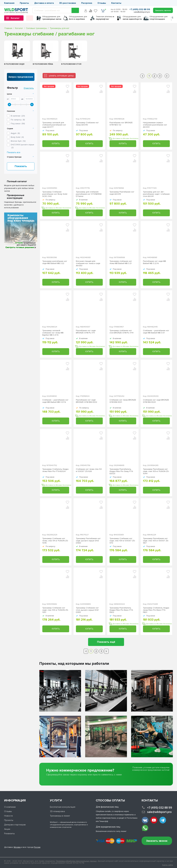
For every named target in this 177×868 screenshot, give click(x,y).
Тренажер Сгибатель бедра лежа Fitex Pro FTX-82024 (55, 470)
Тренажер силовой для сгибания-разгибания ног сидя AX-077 (54, 125)
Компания (9, 3)
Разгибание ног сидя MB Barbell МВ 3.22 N (154, 262)
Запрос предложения (21, 77)
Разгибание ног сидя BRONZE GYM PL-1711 (86, 332)
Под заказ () (18, 124)
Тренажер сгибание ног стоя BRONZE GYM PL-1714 (121, 332)
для (52, 18)
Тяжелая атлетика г (105, 18)
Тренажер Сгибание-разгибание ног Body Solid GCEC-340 (55, 194)
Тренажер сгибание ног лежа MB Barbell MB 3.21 (121, 262)
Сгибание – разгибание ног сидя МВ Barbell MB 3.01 (156, 332)
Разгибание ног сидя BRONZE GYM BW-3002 (86, 401)
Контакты (116, 3)
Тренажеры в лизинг (60, 816)
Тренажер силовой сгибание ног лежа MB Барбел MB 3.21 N (53, 333)
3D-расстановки (68, 3)
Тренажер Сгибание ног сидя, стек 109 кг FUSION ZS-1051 (55, 610)
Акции (7, 829)
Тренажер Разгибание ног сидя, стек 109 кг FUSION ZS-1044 (156, 471)
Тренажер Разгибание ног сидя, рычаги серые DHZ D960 (88, 541)
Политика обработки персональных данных (76, 861)
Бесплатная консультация (63, 807)
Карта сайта (168, 865)
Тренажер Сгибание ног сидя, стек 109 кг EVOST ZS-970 (122, 541)
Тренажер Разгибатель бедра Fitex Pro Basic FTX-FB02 (121, 610)
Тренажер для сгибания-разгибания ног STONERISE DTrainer (89, 194)
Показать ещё (106, 642)
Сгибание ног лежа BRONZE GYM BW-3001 (123, 401)
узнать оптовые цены (61, 76)
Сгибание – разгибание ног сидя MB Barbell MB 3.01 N (55, 401)
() (15, 133)
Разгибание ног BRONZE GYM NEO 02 (121, 124)
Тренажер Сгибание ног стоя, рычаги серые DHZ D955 (87, 610)
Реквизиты (9, 834)
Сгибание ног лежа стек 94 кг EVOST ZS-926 (89, 470)
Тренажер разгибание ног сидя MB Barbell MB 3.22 (55, 262)
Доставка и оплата (44, 3)
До (22, 99)
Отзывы (102, 3)
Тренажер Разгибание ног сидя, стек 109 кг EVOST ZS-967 (156, 541)
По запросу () (18, 120)
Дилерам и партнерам (15, 825)
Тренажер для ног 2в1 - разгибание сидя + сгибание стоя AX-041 (156, 194)
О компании (10, 807)
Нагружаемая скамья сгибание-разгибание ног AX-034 (155, 125)
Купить (56, 144)
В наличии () (18, 116)
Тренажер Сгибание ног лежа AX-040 (87, 124)
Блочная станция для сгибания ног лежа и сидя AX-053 (88, 263)
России (37, 847)
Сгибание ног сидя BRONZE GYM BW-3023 (156, 401)
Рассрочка (87, 3)
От (8, 99)
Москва (17, 847)
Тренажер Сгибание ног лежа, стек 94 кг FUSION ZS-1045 (55, 541)
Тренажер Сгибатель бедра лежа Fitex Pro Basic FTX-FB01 (156, 610)
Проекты (24, 3)
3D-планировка (57, 811)
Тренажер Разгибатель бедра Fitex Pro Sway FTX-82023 (121, 471)
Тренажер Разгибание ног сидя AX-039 (122, 193)
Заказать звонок (157, 841)
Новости (8, 816)
